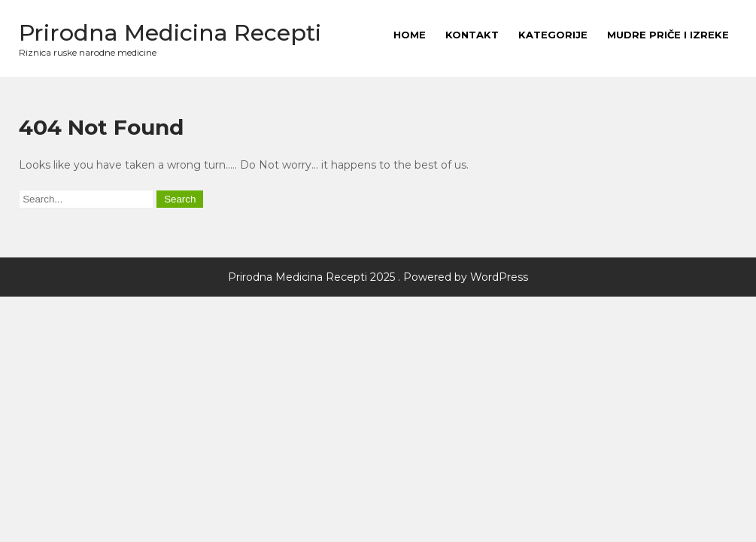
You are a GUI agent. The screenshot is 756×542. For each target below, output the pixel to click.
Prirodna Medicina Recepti (170, 33)
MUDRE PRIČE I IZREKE (668, 35)
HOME (410, 35)
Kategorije (553, 35)
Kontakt (472, 35)
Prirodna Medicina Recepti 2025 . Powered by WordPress (378, 277)
